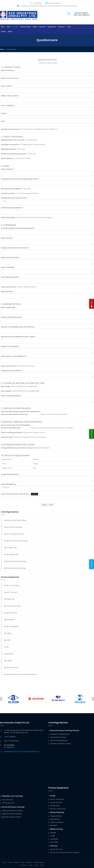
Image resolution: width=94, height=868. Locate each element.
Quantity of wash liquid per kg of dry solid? (18, 327)
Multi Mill (7, 640)
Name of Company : (8, 70)
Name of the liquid (8, 267)
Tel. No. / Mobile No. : (9, 105)
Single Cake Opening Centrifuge (15, 561)
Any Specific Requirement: (10, 474)
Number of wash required (10, 346)
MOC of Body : (6, 386)
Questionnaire (52, 27)
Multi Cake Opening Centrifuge (15, 568)
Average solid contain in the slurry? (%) (15, 248)
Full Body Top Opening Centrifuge (16, 541)
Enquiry (3, 31)
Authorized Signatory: (9, 484)
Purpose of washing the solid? (11, 317)
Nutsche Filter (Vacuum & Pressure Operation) (20, 674)
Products (15, 27)
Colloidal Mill (8, 654)
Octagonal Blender (10, 613)
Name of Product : (8, 169)
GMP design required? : (9, 149)
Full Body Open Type (11, 554)
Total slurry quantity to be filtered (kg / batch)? (18, 228)
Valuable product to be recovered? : (14, 140)
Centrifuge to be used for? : (11, 144)
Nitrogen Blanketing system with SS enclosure (17, 448)
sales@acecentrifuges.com (55, 3)
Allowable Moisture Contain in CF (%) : (15, 198)
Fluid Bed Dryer (9, 599)
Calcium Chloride (25, 27)
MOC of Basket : (6, 391)
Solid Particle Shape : (9, 217)
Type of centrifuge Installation (12, 432)
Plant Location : (7, 86)
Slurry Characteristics (9, 287)
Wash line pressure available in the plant (18, 337)
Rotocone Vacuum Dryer (12, 606)
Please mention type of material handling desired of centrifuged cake (15, 426)
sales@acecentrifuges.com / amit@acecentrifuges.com (22, 752)
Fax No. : (4, 113)
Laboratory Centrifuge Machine (15, 520)
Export (10, 31)
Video (23, 862)
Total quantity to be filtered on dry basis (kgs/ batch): (20, 179)
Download (42, 27)
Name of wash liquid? (8, 307)
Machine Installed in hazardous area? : (15, 154)
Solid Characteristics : (9, 193)
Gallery (35, 27)
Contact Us (61, 27)
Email (3, 121)
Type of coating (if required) (11, 396)
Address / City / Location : (10, 96)
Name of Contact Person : (10, 78)
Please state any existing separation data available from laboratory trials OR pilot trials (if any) (21, 413)
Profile (10, 862)
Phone (92, 564)
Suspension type (7, 437)
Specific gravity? (7, 238)
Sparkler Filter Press (11, 667)
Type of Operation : (8, 158)
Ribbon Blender (9, 620)
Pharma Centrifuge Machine (14, 534)
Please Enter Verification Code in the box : (16, 494)
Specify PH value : (8, 291)
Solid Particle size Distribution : (12, 208)
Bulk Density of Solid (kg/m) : (12, 189)
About (9, 27)
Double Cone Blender (11, 626)
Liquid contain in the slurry (11, 257)
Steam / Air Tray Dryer (12, 585)
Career (69, 27)
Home (3, 27)
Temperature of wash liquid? (12, 370)
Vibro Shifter (8, 661)
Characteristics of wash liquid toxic (14, 356)
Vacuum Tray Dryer (10, 592)
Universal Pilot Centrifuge (13, 527)
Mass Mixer (8, 633)
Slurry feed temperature (10, 277)
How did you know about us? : (12, 129)
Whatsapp (92, 434)
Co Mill (6, 647)
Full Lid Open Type (10, 548)
